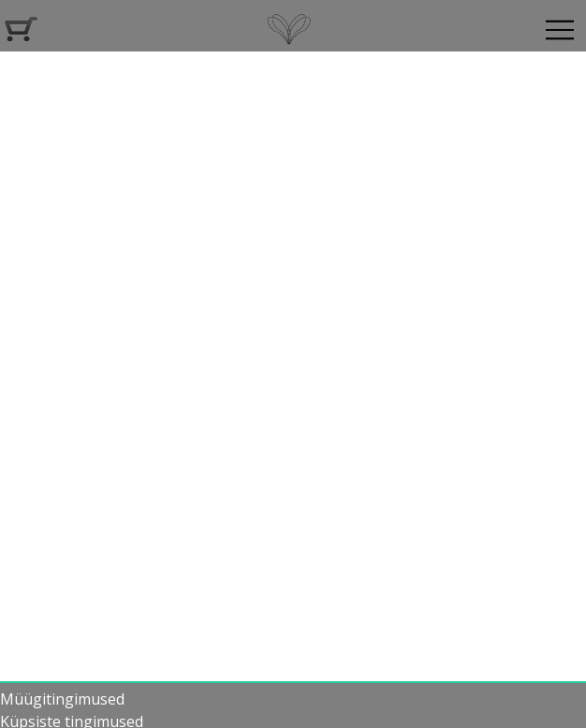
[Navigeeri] (560, 30)
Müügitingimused (62, 699)
